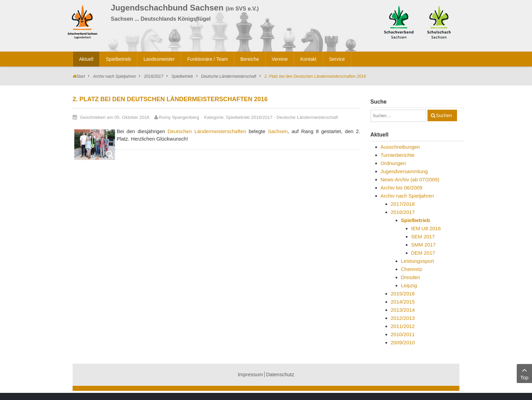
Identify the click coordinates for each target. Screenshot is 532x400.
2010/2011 (403, 334)
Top (524, 373)
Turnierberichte (398, 155)
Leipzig (409, 285)
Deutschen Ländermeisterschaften (207, 131)
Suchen (444, 115)
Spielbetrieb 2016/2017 (249, 117)
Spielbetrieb (182, 76)
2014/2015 (403, 302)
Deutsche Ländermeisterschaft (229, 76)
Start (81, 76)
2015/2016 (403, 294)
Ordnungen (393, 163)
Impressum (250, 374)
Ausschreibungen (400, 147)
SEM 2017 (423, 237)
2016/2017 (154, 76)
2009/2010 (403, 342)
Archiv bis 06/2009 (402, 188)
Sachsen (278, 131)
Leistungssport (418, 261)
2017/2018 (403, 204)
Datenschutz (280, 374)
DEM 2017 (423, 253)
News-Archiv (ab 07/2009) (410, 179)
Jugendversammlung (404, 171)
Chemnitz (412, 269)
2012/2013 (403, 318)
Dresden (411, 277)
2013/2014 (403, 310)
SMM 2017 (424, 245)
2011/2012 (403, 326)
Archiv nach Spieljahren (114, 76)
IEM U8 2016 (426, 228)
